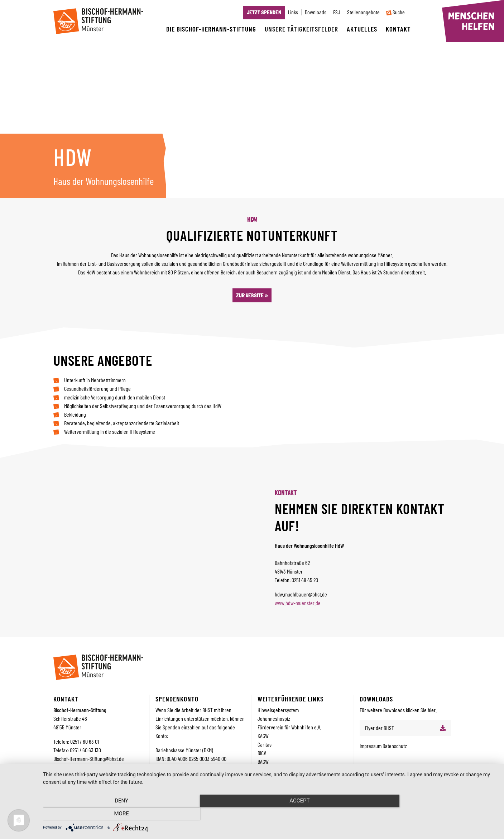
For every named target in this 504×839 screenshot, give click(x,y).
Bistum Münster (273, 770)
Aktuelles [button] (362, 29)
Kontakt (398, 29)
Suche (395, 12)
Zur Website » (252, 295)
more (429, 814)
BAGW (263, 761)
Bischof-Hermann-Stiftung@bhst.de (89, 759)
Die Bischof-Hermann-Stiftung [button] (211, 29)
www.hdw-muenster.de (298, 603)
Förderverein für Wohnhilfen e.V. (289, 727)
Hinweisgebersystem (278, 710)
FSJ (337, 12)
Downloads (316, 12)
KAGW (263, 736)
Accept (270, 814)
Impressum (371, 746)
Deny (111, 814)
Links (293, 12)
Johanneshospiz (274, 718)
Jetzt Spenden (264, 13)
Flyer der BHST (380, 728)
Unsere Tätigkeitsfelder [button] (301, 29)
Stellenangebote (363, 12)
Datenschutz (395, 746)
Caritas (265, 744)
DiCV (262, 753)
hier (432, 710)
